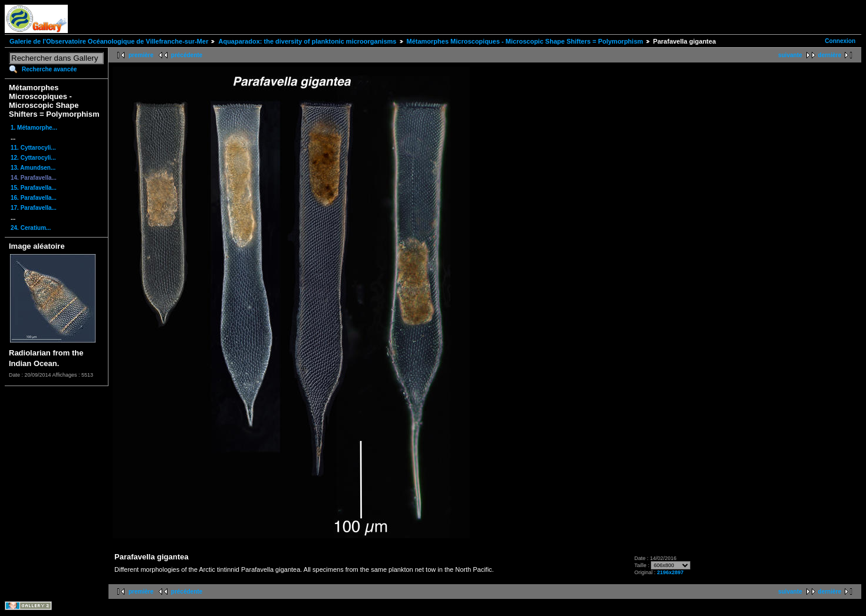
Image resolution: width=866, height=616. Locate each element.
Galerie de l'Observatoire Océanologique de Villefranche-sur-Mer (109, 41)
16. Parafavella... (34, 198)
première (141, 55)
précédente (187, 55)
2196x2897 (670, 572)
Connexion (840, 41)
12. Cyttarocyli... (33, 158)
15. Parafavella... (34, 188)
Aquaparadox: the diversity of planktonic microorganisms (307, 41)
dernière (830, 55)
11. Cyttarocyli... (33, 148)
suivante (790, 55)
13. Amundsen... (33, 168)
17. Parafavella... (34, 208)
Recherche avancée (49, 69)
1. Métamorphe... (34, 128)
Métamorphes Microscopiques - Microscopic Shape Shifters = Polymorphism (525, 41)
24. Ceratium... (31, 228)
